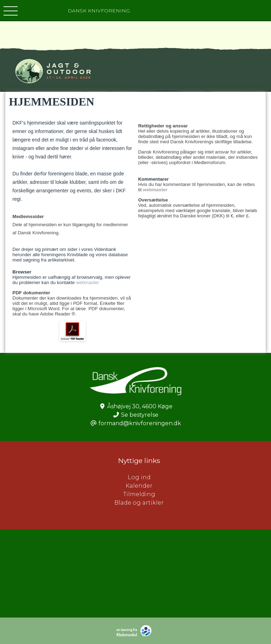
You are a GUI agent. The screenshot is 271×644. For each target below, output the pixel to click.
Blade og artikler (139, 503)
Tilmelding (139, 494)
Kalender (139, 486)
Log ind (200, 477)
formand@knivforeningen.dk (140, 423)
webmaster (87, 282)
